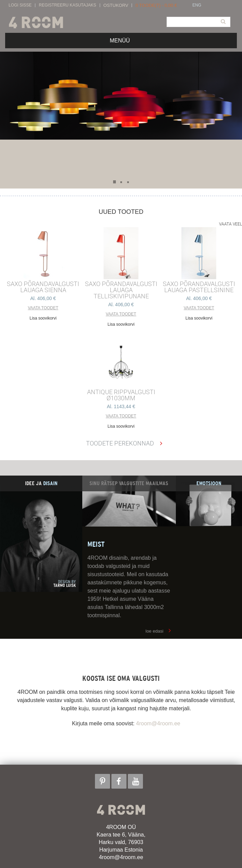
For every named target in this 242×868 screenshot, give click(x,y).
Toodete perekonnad (120, 443)
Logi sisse (20, 5)
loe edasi (155, 631)
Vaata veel (231, 224)
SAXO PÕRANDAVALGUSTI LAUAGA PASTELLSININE (199, 287)
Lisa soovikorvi (43, 318)
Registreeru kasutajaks (67, 5)
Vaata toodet (43, 308)
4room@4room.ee (158, 723)
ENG (197, 5)
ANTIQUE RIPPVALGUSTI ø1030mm (121, 395)
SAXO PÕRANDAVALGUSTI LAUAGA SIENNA (43, 287)
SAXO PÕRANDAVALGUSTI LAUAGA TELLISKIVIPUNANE (121, 290)
